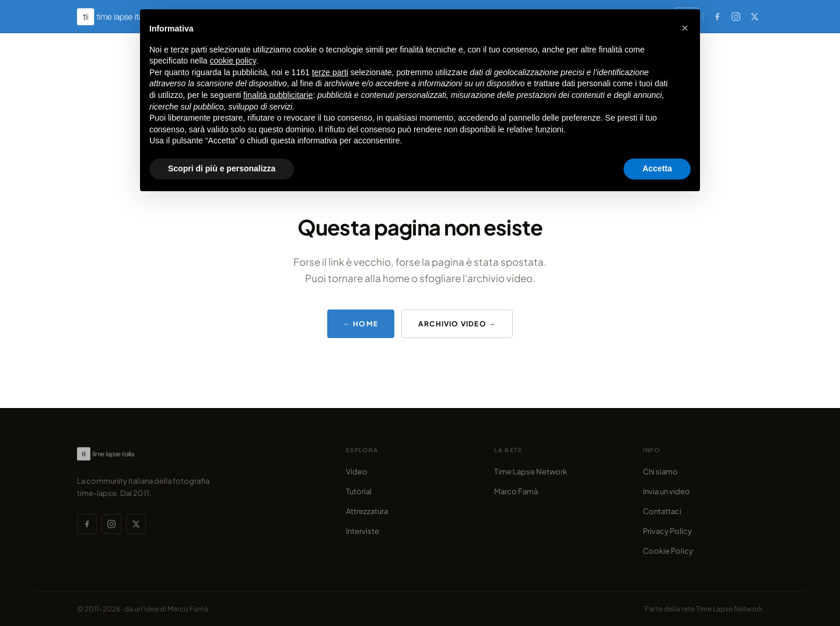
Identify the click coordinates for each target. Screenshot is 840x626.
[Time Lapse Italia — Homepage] (120, 17)
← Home (361, 324)
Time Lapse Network (531, 472)
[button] (685, 28)
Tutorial (359, 491)
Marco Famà (516, 491)
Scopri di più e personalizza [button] (222, 168)
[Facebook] (717, 16)
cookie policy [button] (233, 61)
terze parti (330, 72)
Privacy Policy (667, 531)
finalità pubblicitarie (278, 95)
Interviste (363, 531)
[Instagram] (736, 16)
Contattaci (662, 511)
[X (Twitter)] (754, 16)
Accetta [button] (657, 168)
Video (357, 472)
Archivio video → (457, 324)
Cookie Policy (668, 551)
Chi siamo (660, 472)
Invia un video (666, 491)
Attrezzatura (367, 511)
